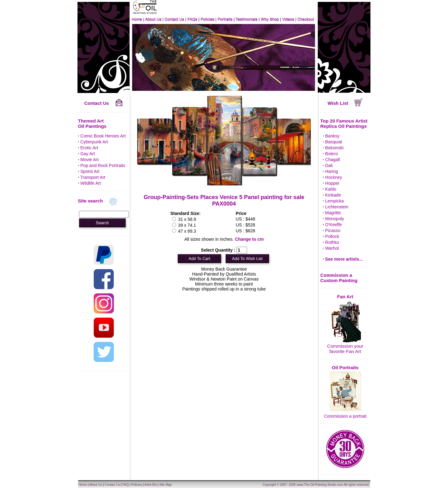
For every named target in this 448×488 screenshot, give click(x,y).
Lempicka (334, 201)
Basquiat (334, 142)
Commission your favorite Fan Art (345, 349)
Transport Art (93, 177)
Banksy (332, 136)
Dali (329, 165)
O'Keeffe (334, 225)
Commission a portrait (345, 416)
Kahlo (331, 189)
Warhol (332, 248)
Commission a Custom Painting (339, 278)
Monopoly (335, 219)
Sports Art (90, 171)
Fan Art (345, 297)
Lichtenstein (337, 207)
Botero (331, 154)
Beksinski (334, 148)
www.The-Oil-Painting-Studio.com (320, 485)
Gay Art (88, 154)
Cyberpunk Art (94, 142)
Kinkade (333, 195)
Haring (331, 171)
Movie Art (89, 160)
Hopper (332, 183)
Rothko (332, 242)
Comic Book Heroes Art (103, 136)
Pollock (332, 236)
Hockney (334, 177)
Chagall (332, 160)
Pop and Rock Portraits (103, 165)
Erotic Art (89, 148)
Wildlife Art (91, 183)
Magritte (333, 213)
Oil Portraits (345, 367)
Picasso (333, 230)
